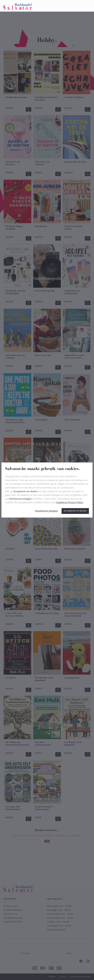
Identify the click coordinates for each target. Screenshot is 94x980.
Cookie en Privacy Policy (70, 502)
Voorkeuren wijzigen (46, 511)
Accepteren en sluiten (75, 511)
